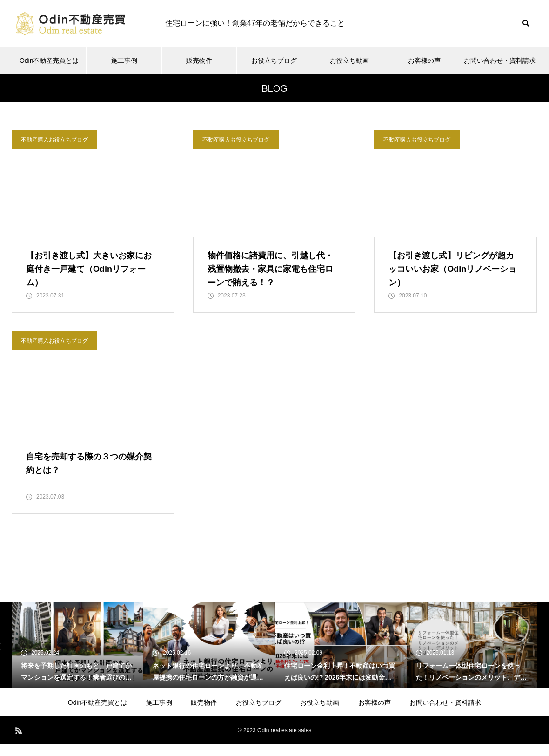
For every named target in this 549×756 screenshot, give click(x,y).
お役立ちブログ (274, 61)
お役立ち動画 (349, 61)
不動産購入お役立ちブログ (54, 140)
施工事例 (124, 61)
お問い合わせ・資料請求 (500, 61)
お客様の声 (424, 61)
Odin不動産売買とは (49, 61)
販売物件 (199, 61)
